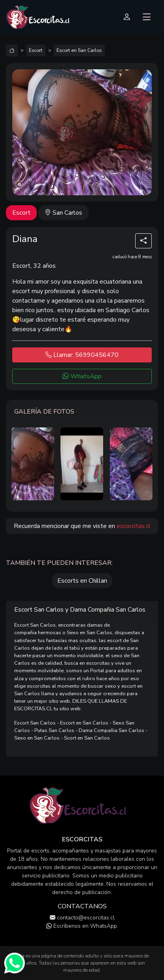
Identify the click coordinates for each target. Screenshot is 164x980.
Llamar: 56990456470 (82, 355)
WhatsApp (82, 376)
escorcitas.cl (134, 526)
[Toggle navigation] (147, 17)
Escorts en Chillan (82, 581)
